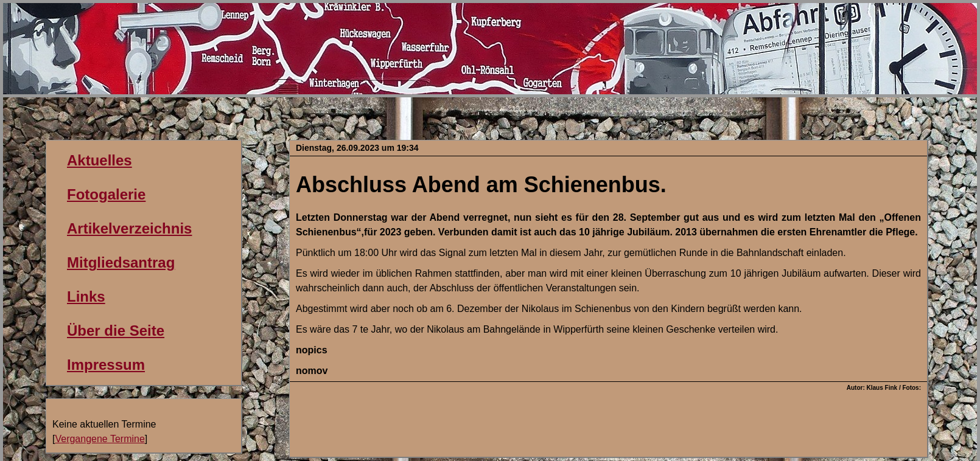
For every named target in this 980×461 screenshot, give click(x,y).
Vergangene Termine (100, 439)
